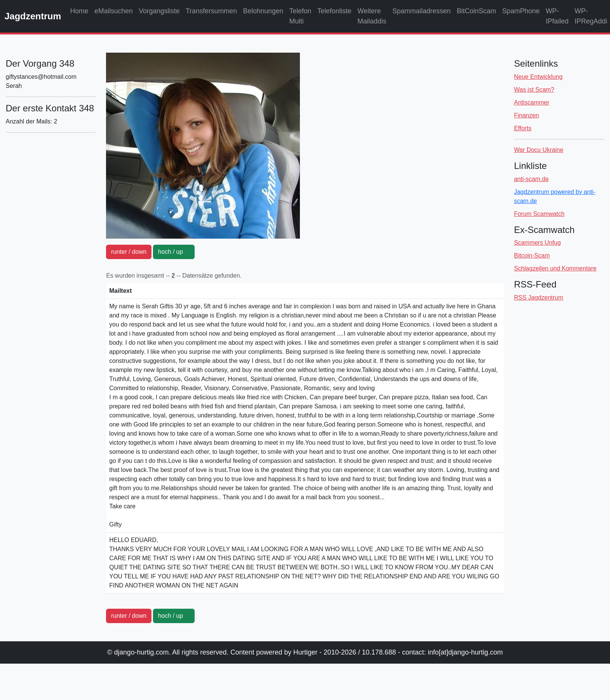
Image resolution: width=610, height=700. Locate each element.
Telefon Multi (300, 16)
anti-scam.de (531, 179)
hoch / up (174, 252)
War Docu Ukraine (538, 150)
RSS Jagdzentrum (538, 298)
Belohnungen (263, 11)
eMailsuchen (113, 11)
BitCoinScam (476, 11)
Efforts (523, 128)
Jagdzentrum (33, 16)
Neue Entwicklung (538, 77)
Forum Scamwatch (539, 214)
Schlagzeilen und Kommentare (555, 268)
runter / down (129, 252)
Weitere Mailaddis (372, 16)
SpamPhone (521, 11)
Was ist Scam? (534, 90)
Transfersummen (211, 11)
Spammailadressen (421, 11)
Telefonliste (334, 11)
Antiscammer (531, 102)
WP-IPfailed (557, 16)
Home (79, 11)
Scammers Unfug (537, 243)
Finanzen (526, 115)
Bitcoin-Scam (532, 255)
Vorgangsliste (159, 11)
